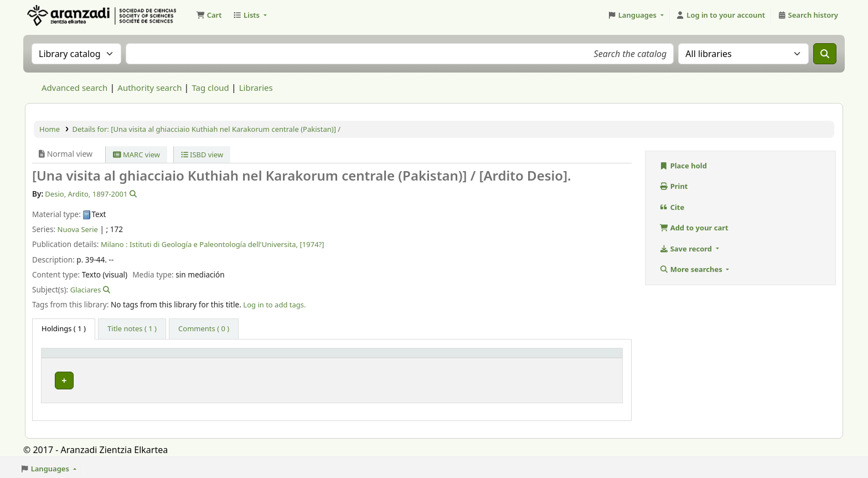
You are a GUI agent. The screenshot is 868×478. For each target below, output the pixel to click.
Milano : (114, 244)
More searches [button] (692, 269)
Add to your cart (694, 228)
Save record (686, 249)
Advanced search (74, 88)
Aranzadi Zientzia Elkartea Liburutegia (53, 16)
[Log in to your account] (720, 16)
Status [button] (548, 358)
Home (50, 129)
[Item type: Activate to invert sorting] (100, 358)
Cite (672, 207)
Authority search (149, 88)
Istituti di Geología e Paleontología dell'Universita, (214, 244)
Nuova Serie (78, 229)
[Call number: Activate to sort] (428, 358)
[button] (209, 16)
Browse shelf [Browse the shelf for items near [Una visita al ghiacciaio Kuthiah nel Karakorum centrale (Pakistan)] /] (400, 378)
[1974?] (312, 244)
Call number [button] (353, 358)
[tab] (132, 329)
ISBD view (202, 155)
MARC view (136, 155)
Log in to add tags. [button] (274, 305)
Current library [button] (190, 358)
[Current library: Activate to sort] (242, 358)
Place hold (683, 166)
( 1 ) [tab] (64, 328)
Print (674, 186)
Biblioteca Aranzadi (200, 378)
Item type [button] (64, 358)
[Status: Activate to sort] (577, 358)
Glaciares (86, 290)
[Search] (825, 54)
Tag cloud (210, 88)
